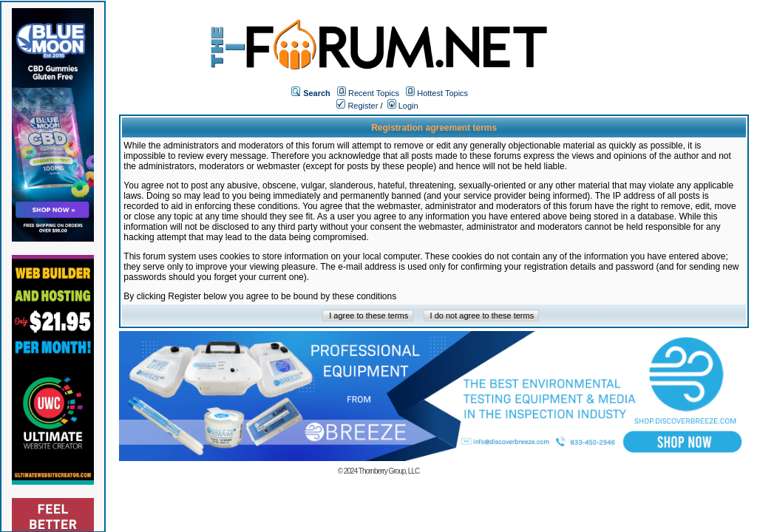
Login (403, 106)
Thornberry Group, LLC (389, 471)
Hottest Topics (442, 93)
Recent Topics (374, 93)
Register (357, 106)
